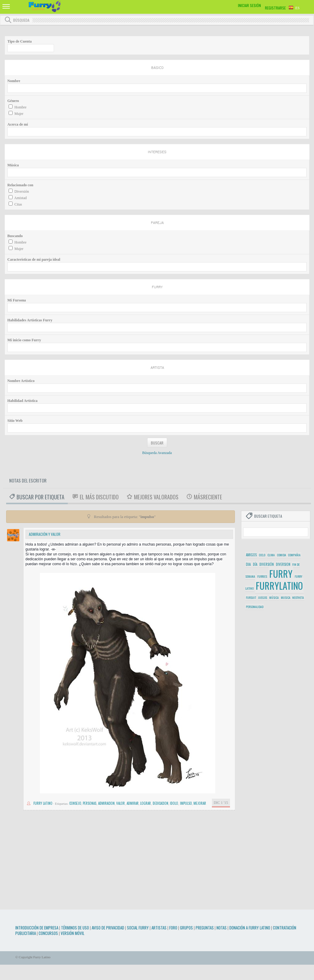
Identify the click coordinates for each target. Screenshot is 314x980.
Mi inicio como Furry (24, 340)
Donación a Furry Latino (250, 928)
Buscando (15, 236)
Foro (173, 928)
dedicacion (161, 803)
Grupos (186, 928)
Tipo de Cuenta (19, 41)
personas (90, 803)
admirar (133, 803)
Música (13, 165)
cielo (262, 555)
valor (121, 803)
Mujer (19, 114)
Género (13, 101)
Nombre (14, 81)
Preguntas (205, 928)
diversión (267, 564)
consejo (75, 803)
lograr (146, 803)
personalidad (255, 607)
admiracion (106, 803)
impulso (186, 803)
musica (286, 598)
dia (248, 564)
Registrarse (275, 8)
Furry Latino (43, 803)
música (274, 598)
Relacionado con (20, 185)
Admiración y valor (45, 534)
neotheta (298, 598)
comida (281, 555)
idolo (174, 803)
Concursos (48, 933)
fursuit (251, 598)
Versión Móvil (73, 933)
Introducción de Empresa (37, 928)
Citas (18, 204)
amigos (251, 555)
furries (262, 576)
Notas (222, 928)
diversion (283, 564)
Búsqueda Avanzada (157, 453)
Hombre (20, 107)
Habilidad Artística (22, 401)
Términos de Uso (75, 928)
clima (271, 555)
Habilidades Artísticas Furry (30, 320)
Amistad (20, 198)
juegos (263, 598)
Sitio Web (15, 421)
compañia (294, 555)
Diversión (22, 191)
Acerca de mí (18, 124)
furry (281, 574)
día (255, 564)
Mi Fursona (17, 300)
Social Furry (138, 928)
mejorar (200, 803)
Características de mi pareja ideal (34, 259)
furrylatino (279, 586)
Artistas (159, 928)
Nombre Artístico (21, 381)
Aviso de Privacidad (108, 928)
